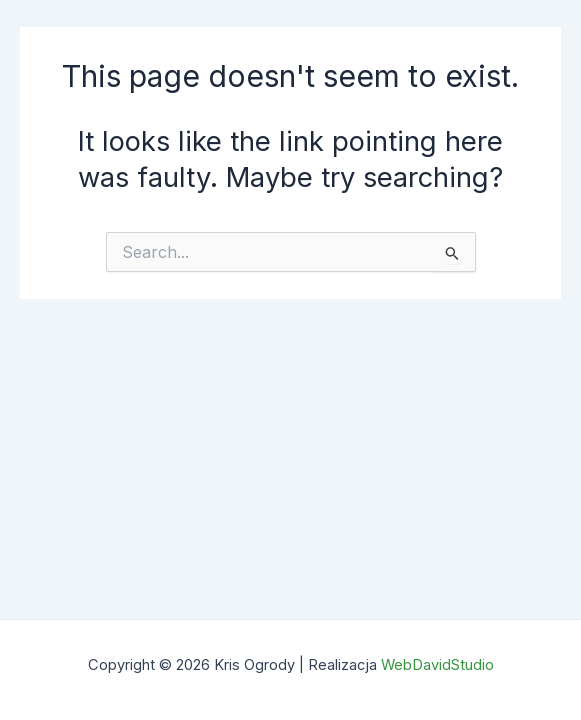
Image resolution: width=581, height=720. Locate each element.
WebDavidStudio (437, 665)
